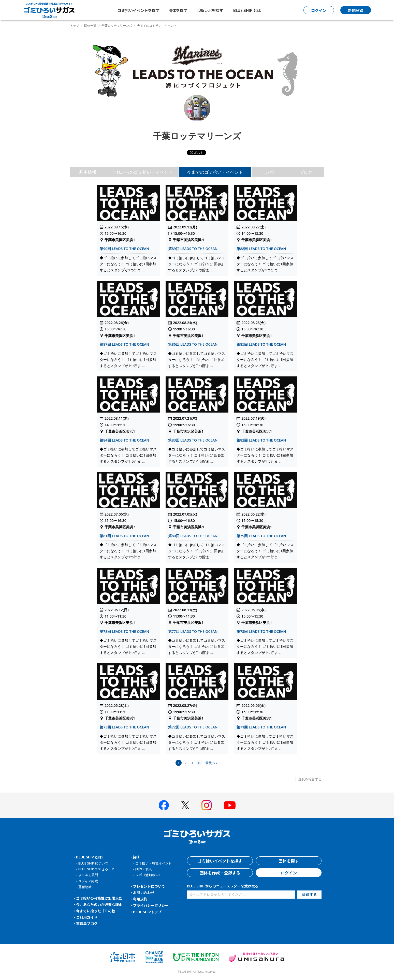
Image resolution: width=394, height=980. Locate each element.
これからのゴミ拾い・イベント (142, 172)
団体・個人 (144, 869)
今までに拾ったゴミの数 (96, 911)
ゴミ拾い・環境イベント (154, 863)
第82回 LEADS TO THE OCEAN (261, 440)
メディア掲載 (88, 881)
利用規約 (140, 899)
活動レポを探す (210, 10)
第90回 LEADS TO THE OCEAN (124, 249)
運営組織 (85, 887)
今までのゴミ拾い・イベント (215, 172)
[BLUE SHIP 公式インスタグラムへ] (207, 805)
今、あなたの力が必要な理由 (99, 904)
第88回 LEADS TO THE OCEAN (261, 249)
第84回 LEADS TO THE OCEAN (124, 440)
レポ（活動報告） (149, 875)
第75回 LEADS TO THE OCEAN (261, 631)
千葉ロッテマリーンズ (117, 26)
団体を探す (178, 10)
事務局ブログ (87, 924)
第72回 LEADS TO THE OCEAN (193, 727)
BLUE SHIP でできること (97, 869)
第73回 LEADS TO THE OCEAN (124, 727)
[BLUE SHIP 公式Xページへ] (185, 805)
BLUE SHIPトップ (147, 912)
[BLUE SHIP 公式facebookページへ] (164, 805)
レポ (270, 172)
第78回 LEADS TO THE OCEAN (124, 631)
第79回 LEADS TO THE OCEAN (261, 536)
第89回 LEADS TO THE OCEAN (193, 249)
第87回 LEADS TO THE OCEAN (124, 344)
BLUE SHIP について (93, 863)
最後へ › (211, 763)
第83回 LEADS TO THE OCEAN (193, 440)
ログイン (289, 873)
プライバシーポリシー (151, 905)
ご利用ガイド (87, 917)
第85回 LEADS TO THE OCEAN (261, 344)
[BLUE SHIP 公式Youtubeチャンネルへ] (230, 805)
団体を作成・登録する (220, 873)
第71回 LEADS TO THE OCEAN (261, 727)
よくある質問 (88, 875)
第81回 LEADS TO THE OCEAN (124, 536)
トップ (75, 26)
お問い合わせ (144, 893)
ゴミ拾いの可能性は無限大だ (99, 898)
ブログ (306, 172)
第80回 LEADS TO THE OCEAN (193, 536)
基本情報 (88, 172)
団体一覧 (90, 26)
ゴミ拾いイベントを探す (138, 10)
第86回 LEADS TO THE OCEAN (193, 344)
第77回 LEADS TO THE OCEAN (193, 631)
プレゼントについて (149, 886)
